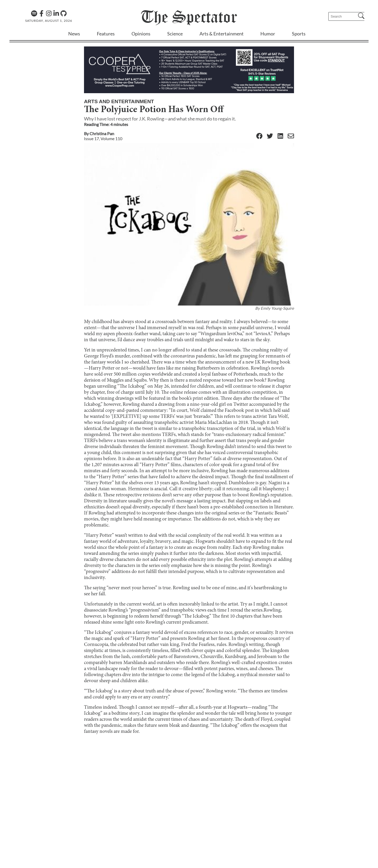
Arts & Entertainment (222, 34)
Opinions (141, 34)
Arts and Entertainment (119, 101)
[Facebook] (41, 13)
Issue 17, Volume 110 (103, 138)
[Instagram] (49, 13)
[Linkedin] (56, 13)
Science (175, 34)
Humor (268, 34)
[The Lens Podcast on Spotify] (34, 13)
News (74, 34)
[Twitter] (270, 136)
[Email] (291, 136)
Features (106, 34)
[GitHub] (64, 13)
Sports (299, 34)
